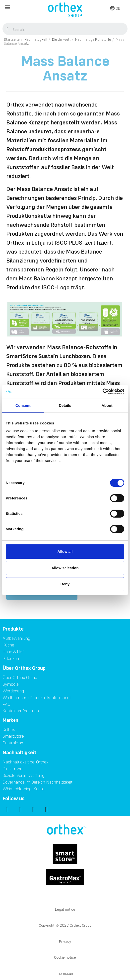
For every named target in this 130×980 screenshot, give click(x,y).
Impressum (65, 973)
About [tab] (107, 405)
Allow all (65, 551)
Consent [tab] (23, 405)
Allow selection (65, 568)
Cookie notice (65, 957)
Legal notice (65, 909)
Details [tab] (65, 405)
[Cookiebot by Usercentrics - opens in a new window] (102, 392)
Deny (65, 584)
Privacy (65, 941)
